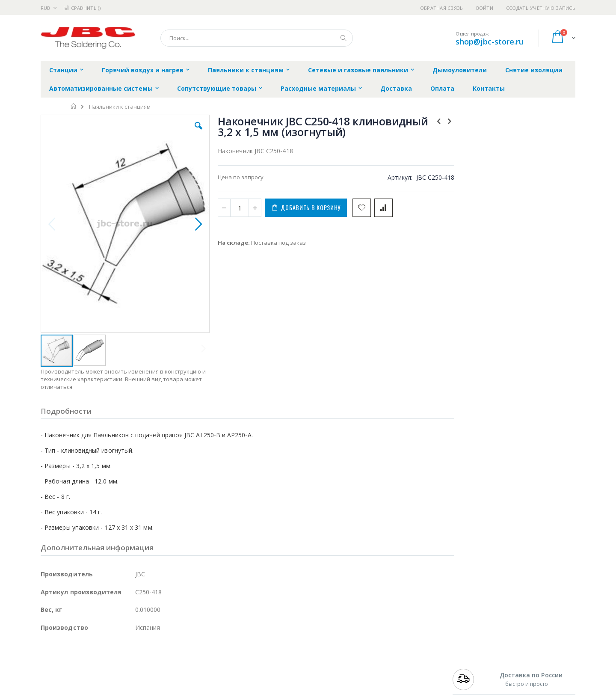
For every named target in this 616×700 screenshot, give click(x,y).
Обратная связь (442, 8)
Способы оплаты (383, 694)
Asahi (133, 686)
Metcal (106, 670)
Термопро (136, 670)
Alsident (158, 661)
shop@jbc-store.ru (490, 42)
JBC (89, 661)
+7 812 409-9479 (471, 670)
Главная (74, 106)
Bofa (47, 670)
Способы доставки (386, 678)
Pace (108, 661)
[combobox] (257, 38)
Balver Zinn (55, 686)
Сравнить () (82, 8)
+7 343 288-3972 (471, 678)
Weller (131, 661)
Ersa (71, 661)
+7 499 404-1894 (471, 661)
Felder (110, 686)
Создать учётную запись (541, 8)
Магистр (169, 670)
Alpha (86, 686)
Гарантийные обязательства (263, 661)
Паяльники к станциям (120, 107)
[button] (193, 132)
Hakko (49, 661)
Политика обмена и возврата (264, 678)
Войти (485, 8)
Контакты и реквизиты (392, 661)
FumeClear (75, 670)
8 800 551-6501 (474, 686)
